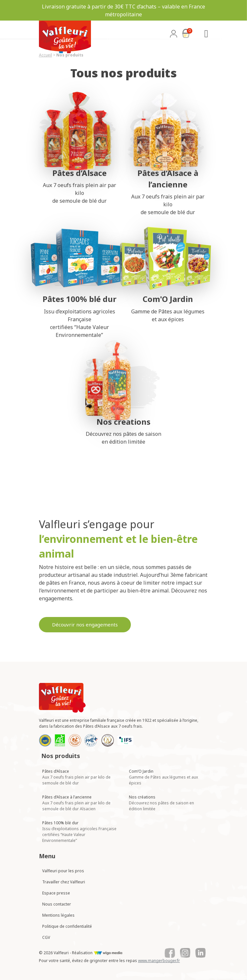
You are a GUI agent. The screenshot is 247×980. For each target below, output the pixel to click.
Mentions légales (58, 915)
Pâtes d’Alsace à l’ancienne (76, 803)
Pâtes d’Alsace (76, 777)
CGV (46, 937)
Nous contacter (57, 904)
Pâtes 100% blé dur (79, 832)
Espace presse (56, 893)
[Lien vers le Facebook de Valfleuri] (170, 953)
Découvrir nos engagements (85, 624)
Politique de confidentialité (67, 926)
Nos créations (161, 803)
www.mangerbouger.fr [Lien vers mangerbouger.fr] (159, 961)
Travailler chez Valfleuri (64, 882)
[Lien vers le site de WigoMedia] (108, 953)
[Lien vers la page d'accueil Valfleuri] (62, 698)
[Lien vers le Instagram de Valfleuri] (185, 953)
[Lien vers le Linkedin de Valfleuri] (201, 953)
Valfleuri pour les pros (63, 871)
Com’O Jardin (163, 777)
